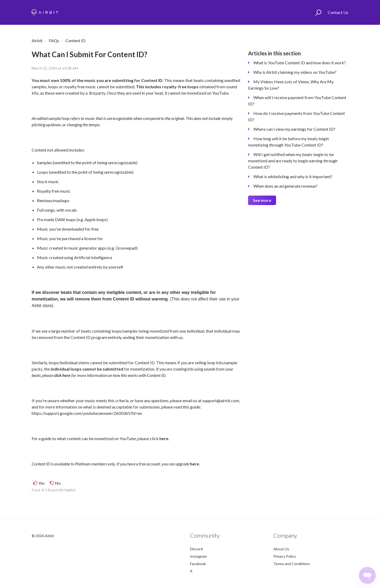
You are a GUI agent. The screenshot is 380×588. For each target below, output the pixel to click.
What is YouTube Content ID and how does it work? (300, 63)
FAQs (54, 40)
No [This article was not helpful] (58, 483)
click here (62, 375)
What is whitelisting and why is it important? (293, 176)
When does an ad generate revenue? (285, 186)
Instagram (198, 556)
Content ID (75, 40)
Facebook (198, 564)
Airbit (37, 40)
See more (262, 200)
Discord (196, 549)
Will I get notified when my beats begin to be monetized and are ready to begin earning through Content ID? (293, 161)
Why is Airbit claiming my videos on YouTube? (295, 72)
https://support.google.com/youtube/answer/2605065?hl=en (87, 413)
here (164, 438)
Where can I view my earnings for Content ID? (294, 129)
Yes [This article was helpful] (41, 483)
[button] (318, 12)
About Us (281, 549)
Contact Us (338, 12)
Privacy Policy (285, 556)
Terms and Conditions (292, 564)
